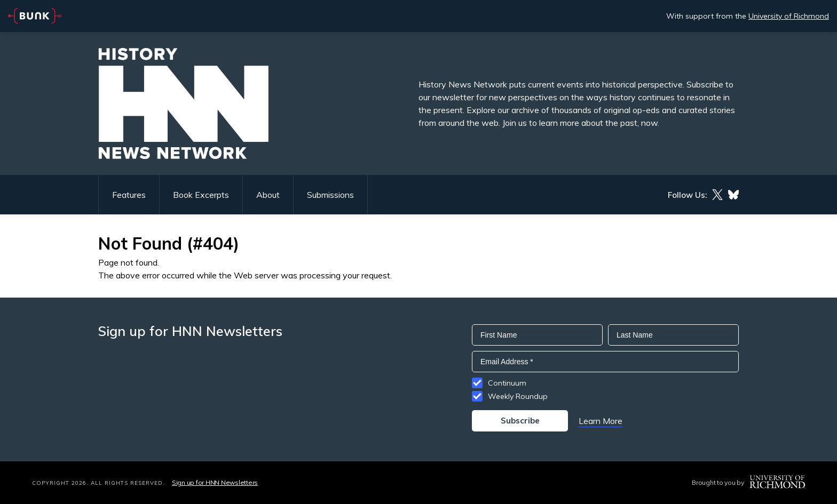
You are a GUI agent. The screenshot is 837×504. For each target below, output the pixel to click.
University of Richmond (789, 16)
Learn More (601, 421)
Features (129, 195)
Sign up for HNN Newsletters (215, 482)
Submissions (330, 195)
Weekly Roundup (518, 396)
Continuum (507, 383)
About (268, 195)
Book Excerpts (201, 195)
